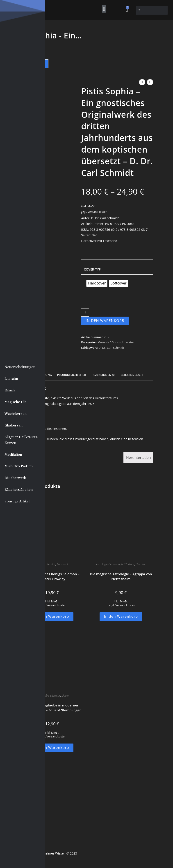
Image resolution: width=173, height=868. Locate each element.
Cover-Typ (92, 269)
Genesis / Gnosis (109, 342)
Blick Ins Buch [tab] (132, 375)
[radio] (97, 283)
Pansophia (63, 564)
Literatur (11, 379)
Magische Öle (16, 402)
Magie (65, 696)
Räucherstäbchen (19, 490)
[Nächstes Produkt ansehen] (150, 82)
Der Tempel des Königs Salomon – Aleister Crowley (52, 576)
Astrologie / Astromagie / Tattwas (115, 564)
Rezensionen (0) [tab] (104, 375)
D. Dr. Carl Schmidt (111, 348)
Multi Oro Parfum (19, 466)
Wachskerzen (16, 414)
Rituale (10, 390)
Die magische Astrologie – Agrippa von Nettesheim (121, 576)
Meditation (13, 455)
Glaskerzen (14, 425)
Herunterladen (139, 457)
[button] (104, 9)
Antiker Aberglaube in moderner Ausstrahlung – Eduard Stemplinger (52, 708)
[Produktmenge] (85, 313)
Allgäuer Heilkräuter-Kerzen (21, 440)
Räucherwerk (15, 478)
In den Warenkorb (105, 321)
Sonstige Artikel (17, 501)
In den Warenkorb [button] (52, 616)
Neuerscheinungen (20, 367)
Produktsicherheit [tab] (72, 375)
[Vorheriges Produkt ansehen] (142, 82)
